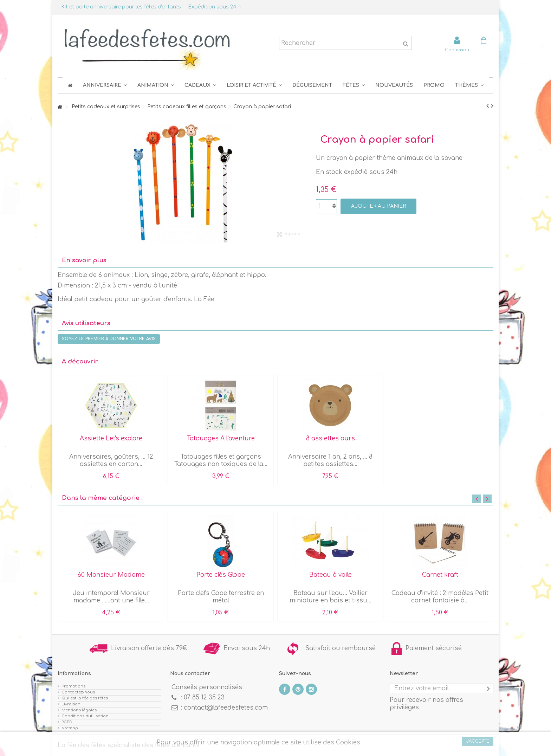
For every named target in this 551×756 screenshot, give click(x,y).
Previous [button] (477, 499)
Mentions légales (79, 710)
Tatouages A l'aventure (221, 438)
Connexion (457, 50)
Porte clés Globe (221, 575)
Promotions (73, 686)
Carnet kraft (440, 575)
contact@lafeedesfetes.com (226, 708)
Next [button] (487, 499)
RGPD (67, 722)
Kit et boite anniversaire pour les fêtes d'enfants (121, 7)
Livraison (71, 704)
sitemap (70, 728)
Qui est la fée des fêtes (85, 698)
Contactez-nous (78, 692)
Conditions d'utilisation (85, 716)
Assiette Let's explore (111, 438)
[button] (354, 85)
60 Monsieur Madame (111, 575)
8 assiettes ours (330, 438)
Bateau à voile (330, 575)
